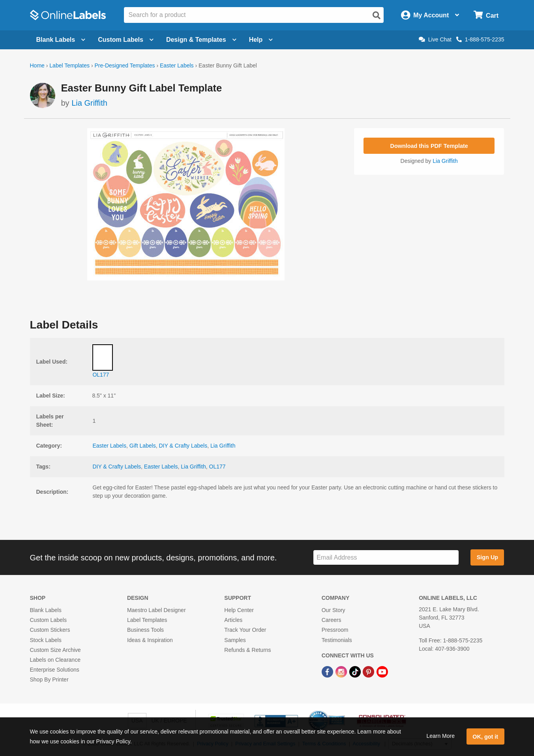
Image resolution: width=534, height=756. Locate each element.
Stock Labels (46, 640)
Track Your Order (245, 630)
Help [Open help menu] (261, 40)
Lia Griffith (89, 103)
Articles (233, 620)
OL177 (217, 467)
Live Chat (435, 39)
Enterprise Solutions (55, 670)
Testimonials (337, 640)
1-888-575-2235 (480, 39)
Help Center (239, 610)
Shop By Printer (49, 679)
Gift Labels (143, 446)
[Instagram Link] (342, 671)
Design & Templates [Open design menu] (201, 40)
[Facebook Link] (328, 671)
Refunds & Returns (247, 650)
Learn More (440, 736)
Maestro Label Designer (156, 610)
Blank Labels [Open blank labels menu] (61, 40)
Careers (332, 620)
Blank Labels (46, 610)
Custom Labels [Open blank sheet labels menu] (126, 40)
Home (37, 65)
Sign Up (487, 557)
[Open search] (377, 15)
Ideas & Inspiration (150, 640)
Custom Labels (48, 620)
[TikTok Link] (356, 671)
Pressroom (335, 630)
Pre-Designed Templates (125, 65)
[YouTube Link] (382, 671)
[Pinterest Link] (369, 671)
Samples (235, 640)
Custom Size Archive (55, 650)
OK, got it (485, 737)
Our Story (334, 610)
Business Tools (145, 630)
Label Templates (69, 65)
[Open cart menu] (486, 15)
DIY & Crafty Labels (183, 446)
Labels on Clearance (55, 660)
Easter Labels (177, 65)
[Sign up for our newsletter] (386, 557)
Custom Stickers (50, 630)
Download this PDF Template (429, 146)
